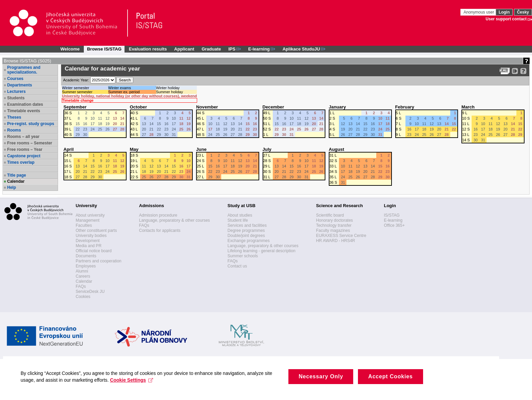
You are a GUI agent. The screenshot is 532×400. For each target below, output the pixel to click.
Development (88, 241)
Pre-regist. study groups (31, 124)
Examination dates (25, 104)
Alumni (82, 271)
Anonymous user (479, 12)
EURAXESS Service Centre (341, 236)
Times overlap (21, 162)
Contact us (237, 266)
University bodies (91, 236)
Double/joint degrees (246, 236)
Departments (20, 85)
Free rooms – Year (25, 149)
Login (504, 12)
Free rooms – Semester (30, 143)
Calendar (16, 181)
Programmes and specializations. (24, 70)
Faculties (84, 225)
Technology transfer (334, 225)
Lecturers (16, 92)
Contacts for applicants (160, 231)
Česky (523, 12)
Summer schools (243, 256)
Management (88, 220)
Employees (86, 266)
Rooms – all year (23, 137)
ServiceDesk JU (90, 292)
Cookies (83, 297)
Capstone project (24, 156)
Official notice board (94, 251)
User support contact (506, 19)
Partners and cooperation (99, 261)
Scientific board (330, 215)
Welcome (70, 49)
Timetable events (24, 111)
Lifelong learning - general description (262, 251)
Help (12, 187)
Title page (17, 175)
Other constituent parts (96, 231)
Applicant (184, 49)
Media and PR (89, 246)
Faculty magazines (333, 231)
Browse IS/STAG (104, 49)
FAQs (81, 286)
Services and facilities (247, 225)
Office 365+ (394, 225)
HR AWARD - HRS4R (335, 241)
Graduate (211, 49)
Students (16, 98)
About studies (240, 215)
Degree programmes (246, 231)
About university (90, 215)
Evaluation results (148, 49)
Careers (83, 276)
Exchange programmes (249, 241)
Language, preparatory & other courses (175, 220)
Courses (15, 79)
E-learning (393, 220)
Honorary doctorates (334, 220)
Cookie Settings (135, 389)
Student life (238, 220)
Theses (14, 117)
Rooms (14, 130)
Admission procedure (158, 215)
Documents (86, 256)
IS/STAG (392, 215)
